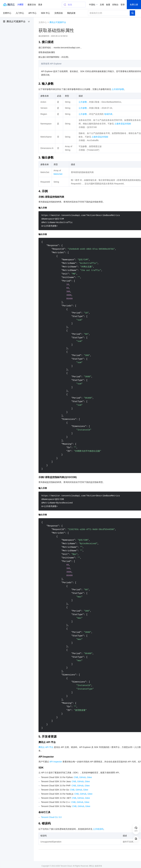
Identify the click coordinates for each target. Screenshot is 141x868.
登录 (123, 5)
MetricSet (58, 174)
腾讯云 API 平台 (46, 747)
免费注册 (134, 5)
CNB (76, 777)
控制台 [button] (115, 5)
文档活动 (59, 13)
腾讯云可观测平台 (16, 21)
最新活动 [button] (32, 5)
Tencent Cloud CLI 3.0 (51, 817)
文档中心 (7, 13)
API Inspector (56, 762)
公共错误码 (98, 829)
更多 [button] (40, 5)
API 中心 (32, 13)
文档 (102, 5)
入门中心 (20, 13)
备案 (108, 5)
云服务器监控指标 (123, 124)
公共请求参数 (118, 89)
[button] (20, 5)
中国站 (92, 5)
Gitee (89, 777)
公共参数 (83, 102)
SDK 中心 (45, 13)
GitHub (82, 777)
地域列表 (108, 114)
